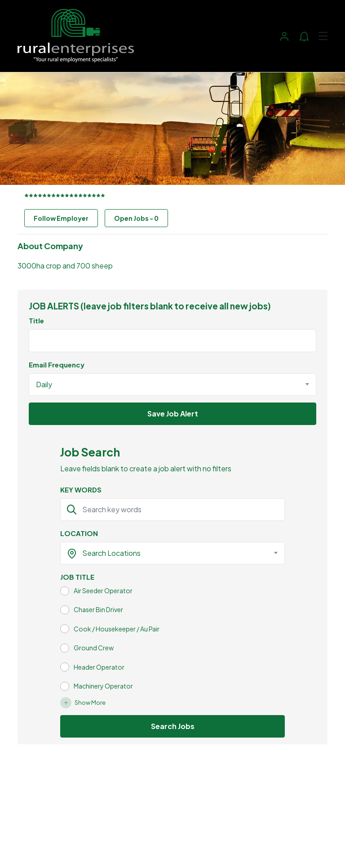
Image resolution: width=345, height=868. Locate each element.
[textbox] (167, 553)
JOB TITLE (77, 577)
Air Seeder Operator (103, 591)
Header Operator (99, 667)
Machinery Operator (103, 686)
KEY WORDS (81, 490)
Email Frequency (57, 365)
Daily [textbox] (44, 384)
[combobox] (172, 385)
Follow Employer (61, 218)
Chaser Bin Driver (98, 609)
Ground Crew (94, 648)
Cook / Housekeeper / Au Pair (117, 629)
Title (36, 320)
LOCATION (79, 533)
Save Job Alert (173, 414)
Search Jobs (173, 726)
